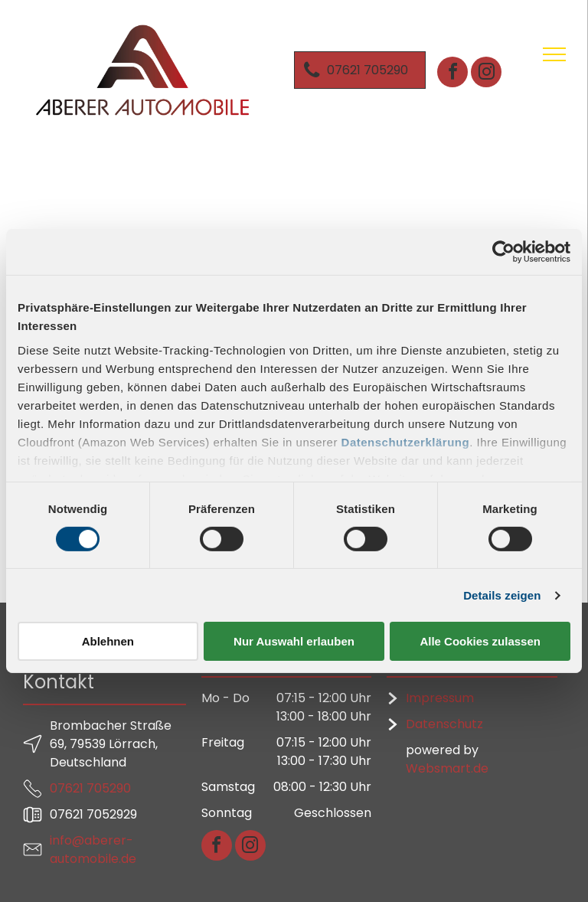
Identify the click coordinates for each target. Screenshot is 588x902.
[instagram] (486, 74)
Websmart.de (447, 768)
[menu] (554, 54)
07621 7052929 (93, 814)
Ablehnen (108, 641)
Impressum (440, 698)
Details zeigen (502, 595)
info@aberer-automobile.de (93, 850)
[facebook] (452, 74)
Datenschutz (444, 724)
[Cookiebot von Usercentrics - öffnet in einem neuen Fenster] (503, 252)
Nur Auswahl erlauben (294, 641)
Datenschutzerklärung (406, 441)
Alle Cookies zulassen (480, 641)
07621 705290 (90, 788)
